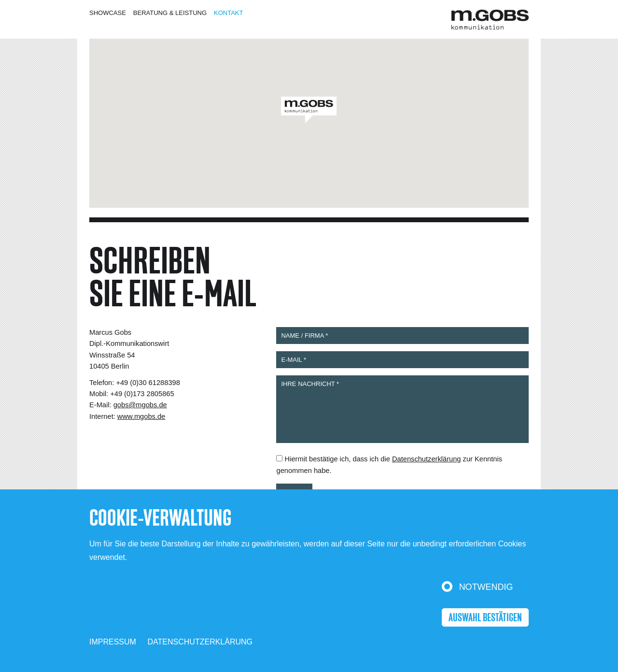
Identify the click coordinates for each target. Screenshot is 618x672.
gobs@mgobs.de (140, 405)
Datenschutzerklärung (200, 642)
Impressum (113, 642)
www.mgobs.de (141, 416)
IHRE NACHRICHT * (402, 409)
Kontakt (228, 13)
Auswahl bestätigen (485, 618)
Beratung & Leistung (170, 13)
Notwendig (486, 587)
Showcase (108, 13)
